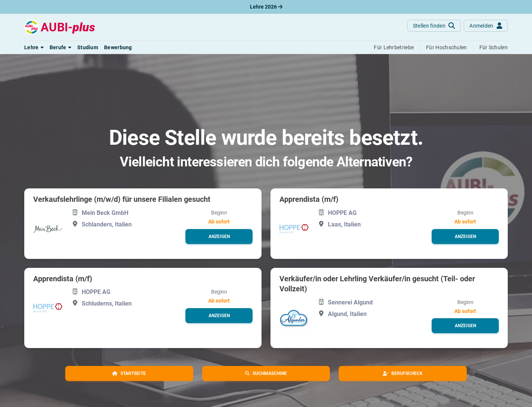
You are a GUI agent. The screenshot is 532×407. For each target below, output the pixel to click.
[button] (34, 47)
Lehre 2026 (266, 7)
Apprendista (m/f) (309, 199)
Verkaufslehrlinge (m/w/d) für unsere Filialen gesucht (122, 199)
